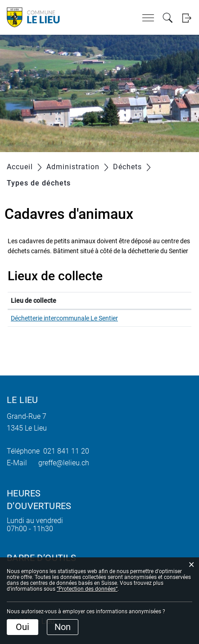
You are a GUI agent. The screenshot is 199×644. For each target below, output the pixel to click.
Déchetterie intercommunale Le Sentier (64, 318)
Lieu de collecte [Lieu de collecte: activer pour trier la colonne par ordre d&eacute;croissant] (34, 301)
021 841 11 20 (64, 451)
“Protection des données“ (87, 589)
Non (63, 627)
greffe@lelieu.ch (64, 463)
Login (187, 18)
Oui (23, 627)
